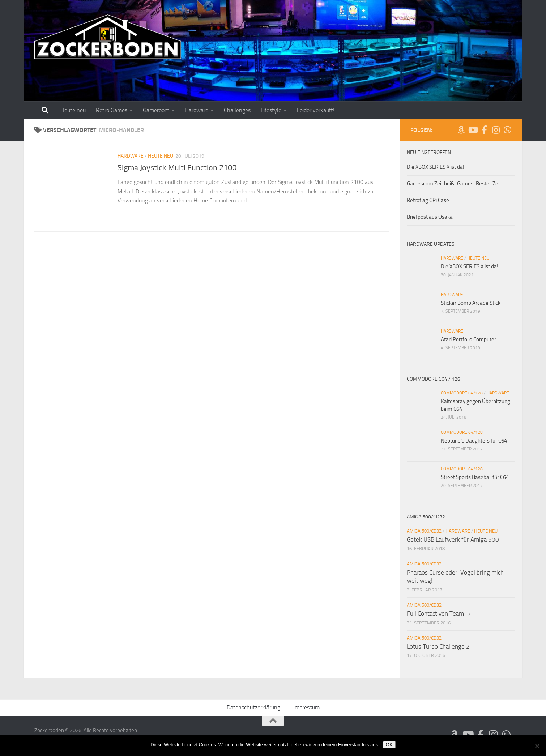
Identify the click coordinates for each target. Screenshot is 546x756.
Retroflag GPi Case (428, 200)
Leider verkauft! (316, 110)
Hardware (197, 110)
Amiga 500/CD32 (424, 531)
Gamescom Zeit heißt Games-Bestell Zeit (454, 184)
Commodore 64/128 (462, 393)
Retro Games (112, 110)
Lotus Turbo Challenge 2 (438, 646)
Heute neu (73, 110)
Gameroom (156, 110)
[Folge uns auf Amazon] (461, 130)
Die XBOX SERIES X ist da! (436, 167)
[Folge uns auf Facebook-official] (484, 130)
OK (389, 745)
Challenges (237, 110)
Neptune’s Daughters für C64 (474, 441)
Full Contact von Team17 (439, 614)
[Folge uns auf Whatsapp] (507, 130)
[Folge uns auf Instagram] (496, 130)
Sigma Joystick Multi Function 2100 (177, 168)
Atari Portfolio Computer (468, 339)
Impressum (306, 707)
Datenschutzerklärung (253, 707)
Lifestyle (271, 110)
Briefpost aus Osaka (430, 217)
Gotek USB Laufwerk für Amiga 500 (453, 539)
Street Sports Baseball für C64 (475, 477)
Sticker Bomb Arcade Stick (471, 303)
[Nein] (537, 746)
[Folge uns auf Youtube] (473, 130)
